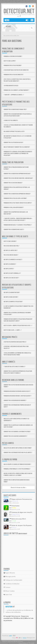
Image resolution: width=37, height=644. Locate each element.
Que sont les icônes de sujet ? (11, 278)
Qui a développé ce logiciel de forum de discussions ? (17, 464)
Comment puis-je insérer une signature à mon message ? (18, 178)
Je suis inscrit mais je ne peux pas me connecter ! (16, 70)
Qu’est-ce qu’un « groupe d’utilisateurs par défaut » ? (18, 326)
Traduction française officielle (10, 641)
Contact (7, 587)
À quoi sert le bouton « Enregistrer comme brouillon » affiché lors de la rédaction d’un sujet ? (18, 219)
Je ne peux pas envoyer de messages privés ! (15, 342)
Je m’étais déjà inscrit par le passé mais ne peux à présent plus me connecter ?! (17, 80)
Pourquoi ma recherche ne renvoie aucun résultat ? (17, 391)
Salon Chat (8, 595)
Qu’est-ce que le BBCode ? (10, 241)
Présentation (14, 506)
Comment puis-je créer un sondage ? (13, 183)
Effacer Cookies (9, 591)
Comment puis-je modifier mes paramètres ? (15, 109)
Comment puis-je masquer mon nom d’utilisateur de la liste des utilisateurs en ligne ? (18, 115)
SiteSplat (25, 638)
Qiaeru (21, 641)
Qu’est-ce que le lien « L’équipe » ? (13, 330)
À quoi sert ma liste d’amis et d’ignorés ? (15, 367)
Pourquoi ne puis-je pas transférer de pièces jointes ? (18, 203)
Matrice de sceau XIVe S (18, 519)
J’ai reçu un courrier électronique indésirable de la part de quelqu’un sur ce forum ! (17, 354)
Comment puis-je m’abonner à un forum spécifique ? (17, 432)
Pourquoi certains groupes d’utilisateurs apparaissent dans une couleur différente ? (18, 320)
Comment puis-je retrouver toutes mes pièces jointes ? (18, 453)
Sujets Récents (9, 573)
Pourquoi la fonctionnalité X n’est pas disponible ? (17, 469)
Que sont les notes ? (9, 269)
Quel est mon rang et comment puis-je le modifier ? (17, 147)
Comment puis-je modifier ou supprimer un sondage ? (17, 194)
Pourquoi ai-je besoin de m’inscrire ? (13, 56)
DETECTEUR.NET (19, 11)
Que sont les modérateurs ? (11, 297)
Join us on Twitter (15, 533)
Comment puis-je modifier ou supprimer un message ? (17, 174)
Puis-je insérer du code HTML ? (11, 246)
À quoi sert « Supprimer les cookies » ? (14, 95)
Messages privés (10, 576)
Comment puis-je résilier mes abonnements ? (15, 436)
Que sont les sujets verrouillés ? (12, 273)
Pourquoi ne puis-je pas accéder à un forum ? (15, 198)
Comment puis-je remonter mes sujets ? (14, 230)
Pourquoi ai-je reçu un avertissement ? (14, 208)
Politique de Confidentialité (13, 580)
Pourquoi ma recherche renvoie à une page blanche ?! (17, 396)
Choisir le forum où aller (19, 488)
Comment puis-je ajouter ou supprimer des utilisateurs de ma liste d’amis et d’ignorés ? (18, 372)
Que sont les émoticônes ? (11, 250)
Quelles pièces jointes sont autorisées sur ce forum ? (18, 448)
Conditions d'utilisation (11, 584)
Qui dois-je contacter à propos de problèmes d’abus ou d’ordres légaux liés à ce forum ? (18, 474)
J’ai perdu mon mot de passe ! (11, 86)
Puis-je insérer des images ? (11, 255)
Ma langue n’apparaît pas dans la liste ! (14, 132)
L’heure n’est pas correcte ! (11, 120)
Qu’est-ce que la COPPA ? (10, 61)
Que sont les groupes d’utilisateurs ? (13, 302)
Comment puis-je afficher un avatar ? (13, 143)
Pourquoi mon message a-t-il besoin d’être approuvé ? (18, 225)
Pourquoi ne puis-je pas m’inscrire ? (13, 66)
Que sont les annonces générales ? (13, 260)
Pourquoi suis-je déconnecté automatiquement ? (16, 90)
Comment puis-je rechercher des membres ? (15, 400)
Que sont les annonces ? (10, 264)
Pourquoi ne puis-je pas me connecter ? (14, 75)
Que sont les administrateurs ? (12, 293)
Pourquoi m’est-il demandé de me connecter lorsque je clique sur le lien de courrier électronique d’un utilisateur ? (18, 154)
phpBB (10, 636)
